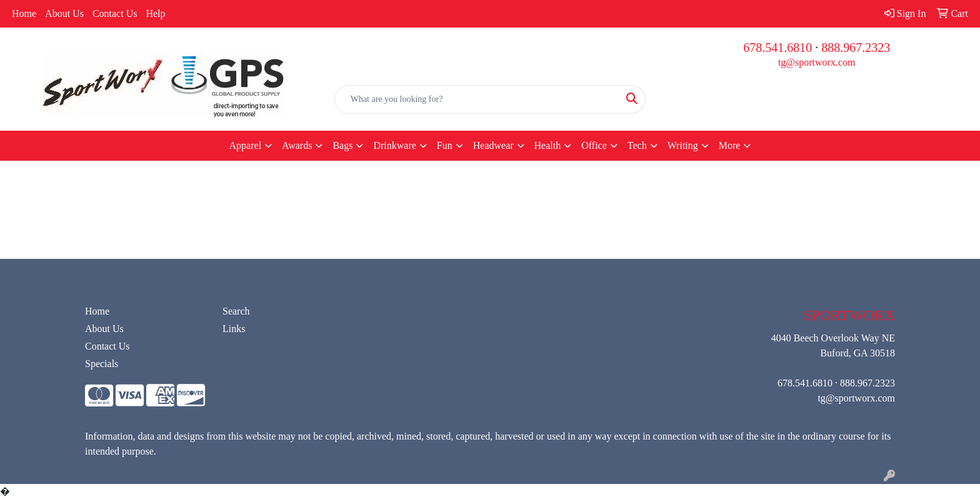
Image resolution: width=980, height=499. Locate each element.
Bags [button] (342, 145)
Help (155, 13)
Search (236, 311)
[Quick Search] (477, 99)
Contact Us (115, 13)
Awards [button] (297, 145)
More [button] (730, 145)
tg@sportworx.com (817, 62)
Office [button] (594, 145)
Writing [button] (683, 145)
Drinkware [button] (394, 145)
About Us (64, 13)
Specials (102, 364)
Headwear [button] (493, 145)
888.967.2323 (856, 48)
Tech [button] (637, 145)
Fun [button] (445, 145)
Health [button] (548, 145)
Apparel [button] (246, 145)
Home (24, 13)
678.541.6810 (777, 48)
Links (234, 329)
